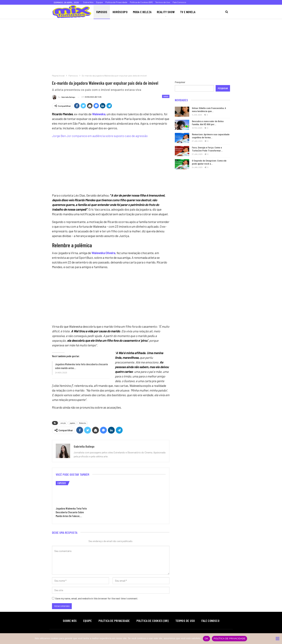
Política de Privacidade (116, 2)
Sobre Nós (88, 2)
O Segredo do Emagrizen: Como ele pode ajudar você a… (209, 162)
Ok (206, 639)
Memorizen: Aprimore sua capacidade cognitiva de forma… (211, 136)
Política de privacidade (230, 639)
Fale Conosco (179, 2)
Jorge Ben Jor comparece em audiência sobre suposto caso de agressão (100, 136)
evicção (63, 423)
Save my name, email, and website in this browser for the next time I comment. (97, 599)
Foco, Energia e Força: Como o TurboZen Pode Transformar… (207, 149)
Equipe (99, 2)
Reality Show (166, 12)
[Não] (278, 639)
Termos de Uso (163, 2)
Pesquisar (180, 82)
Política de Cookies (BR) (141, 2)
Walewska (83, 423)
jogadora (72, 423)
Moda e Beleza (142, 12)
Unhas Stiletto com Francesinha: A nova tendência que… (209, 110)
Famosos (102, 12)
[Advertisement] (108, 46)
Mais (204, 12)
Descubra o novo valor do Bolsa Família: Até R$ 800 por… (208, 123)
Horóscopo (120, 12)
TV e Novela (188, 12)
